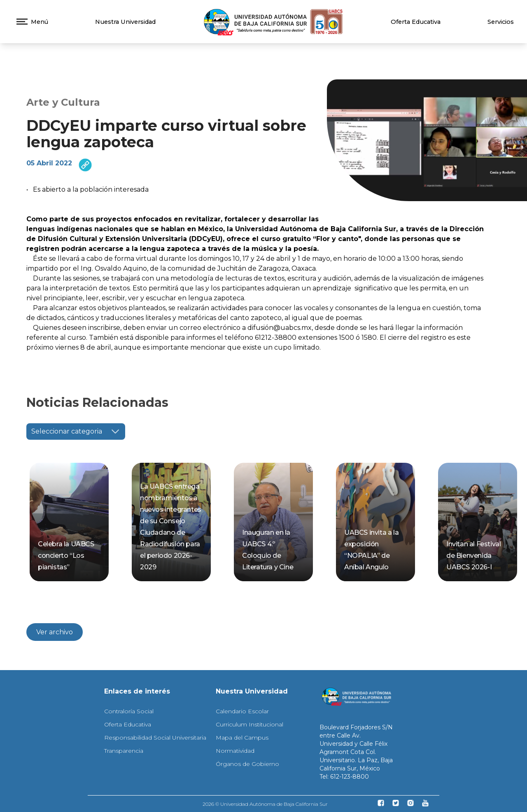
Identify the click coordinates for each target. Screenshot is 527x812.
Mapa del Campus (242, 738)
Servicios (501, 22)
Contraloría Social (129, 711)
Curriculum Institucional (250, 724)
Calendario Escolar (242, 711)
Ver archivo (55, 632)
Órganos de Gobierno (247, 764)
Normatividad (235, 751)
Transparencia (124, 751)
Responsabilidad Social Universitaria (155, 738)
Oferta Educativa (416, 22)
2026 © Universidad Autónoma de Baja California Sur (265, 804)
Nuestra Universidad (125, 22)
